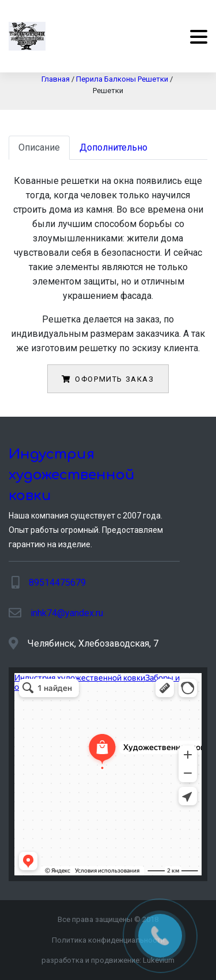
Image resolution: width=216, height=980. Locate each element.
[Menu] (194, 36)
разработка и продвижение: (108, 960)
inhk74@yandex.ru (67, 613)
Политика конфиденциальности (108, 940)
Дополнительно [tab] (113, 147)
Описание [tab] (39, 147)
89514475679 (57, 583)
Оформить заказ (108, 379)
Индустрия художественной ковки (72, 475)
